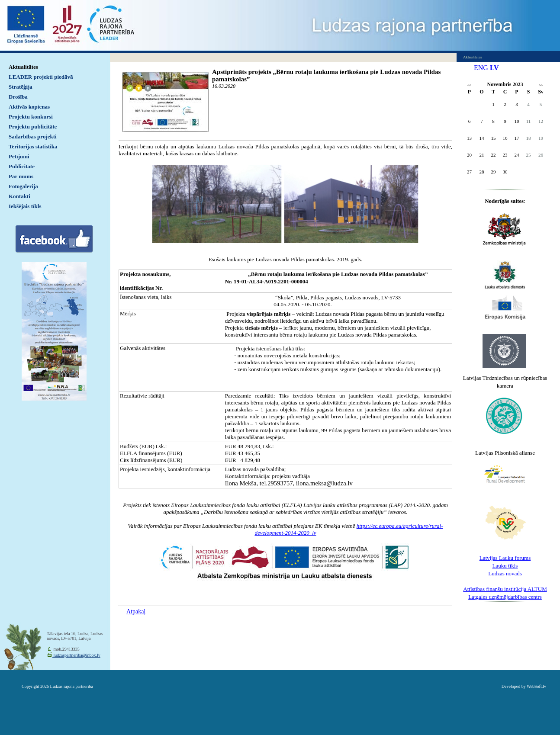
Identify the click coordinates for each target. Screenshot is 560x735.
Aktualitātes (23, 67)
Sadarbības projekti (33, 136)
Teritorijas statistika (33, 146)
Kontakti (19, 196)
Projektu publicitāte (33, 127)
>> (541, 85)
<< (469, 85)
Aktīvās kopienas (29, 107)
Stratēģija (21, 87)
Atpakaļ (136, 611)
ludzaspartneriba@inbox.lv (76, 655)
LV (494, 68)
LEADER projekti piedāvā (41, 77)
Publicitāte (22, 166)
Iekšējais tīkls (25, 206)
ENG (481, 68)
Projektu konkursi (31, 117)
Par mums (21, 176)
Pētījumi (19, 156)
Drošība (18, 97)
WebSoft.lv (536, 686)
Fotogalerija (23, 186)
